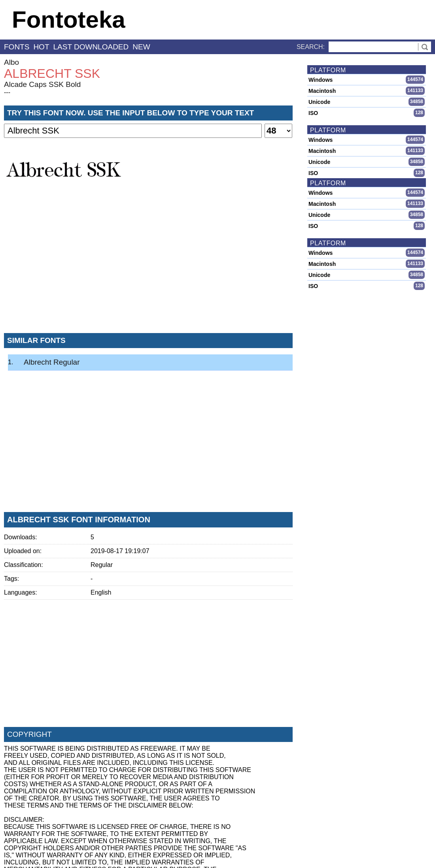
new (141, 47)
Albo (11, 62)
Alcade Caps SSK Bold (42, 84)
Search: (311, 47)
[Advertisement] (148, 268)
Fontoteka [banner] (69, 20)
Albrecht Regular (52, 362)
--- (7, 92)
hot (41, 47)
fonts (17, 47)
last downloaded (91, 47)
